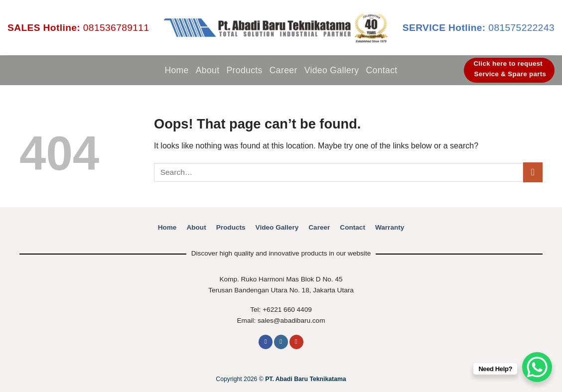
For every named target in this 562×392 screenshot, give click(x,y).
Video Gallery (332, 70)
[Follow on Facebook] (266, 342)
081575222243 (479, 28)
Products (244, 70)
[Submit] (533, 172)
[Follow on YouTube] (296, 342)
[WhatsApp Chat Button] (537, 367)
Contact (382, 70)
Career (283, 70)
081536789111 (78, 28)
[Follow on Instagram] (281, 342)
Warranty (390, 227)
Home (176, 70)
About (208, 70)
